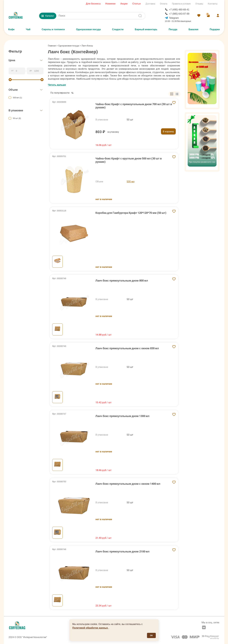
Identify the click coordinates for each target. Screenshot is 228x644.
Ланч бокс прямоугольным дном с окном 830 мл (127, 348)
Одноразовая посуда (88, 29)
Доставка (150, 4)
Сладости (118, 29)
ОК (151, 635)
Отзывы (199, 4)
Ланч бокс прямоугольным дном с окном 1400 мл (128, 484)
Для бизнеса (93, 4)
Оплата (164, 4)
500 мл (131, 182)
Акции (124, 4)
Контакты (213, 4)
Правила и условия (181, 4)
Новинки (110, 4)
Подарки (215, 29)
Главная (53, 46)
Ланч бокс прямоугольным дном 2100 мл (122, 551)
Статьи (137, 4)
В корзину (168, 132)
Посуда (173, 29)
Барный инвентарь (146, 29)
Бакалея (193, 29)
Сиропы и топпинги (53, 29)
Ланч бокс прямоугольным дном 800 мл (122, 281)
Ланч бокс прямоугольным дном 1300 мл (122, 416)
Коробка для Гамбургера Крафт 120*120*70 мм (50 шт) (131, 213)
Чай (28, 29)
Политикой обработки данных (91, 628)
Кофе (11, 29)
